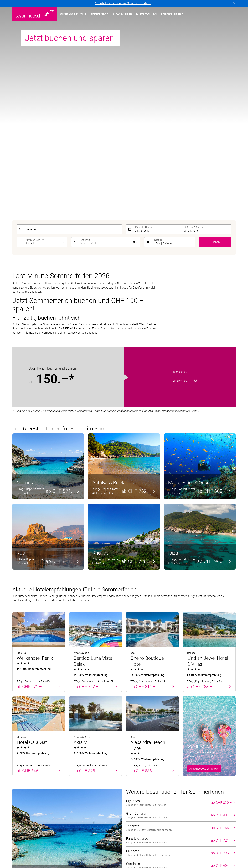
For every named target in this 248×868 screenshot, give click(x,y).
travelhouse (175, 855)
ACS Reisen (19, 851)
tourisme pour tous (153, 855)
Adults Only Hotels (137, 775)
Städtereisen (122, 14)
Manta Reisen (41, 855)
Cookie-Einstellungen (88, 812)
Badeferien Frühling (27, 750)
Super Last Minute (73, 14)
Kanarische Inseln (80, 762)
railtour (134, 855)
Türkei (16, 768)
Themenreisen (137, 750)
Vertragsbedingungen (60, 812)
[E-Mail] (178, 732)
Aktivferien (132, 781)
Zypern (17, 762)
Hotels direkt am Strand (140, 756)
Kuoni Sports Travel (216, 851)
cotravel (48, 851)
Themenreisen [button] (171, 14)
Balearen (18, 775)
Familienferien (135, 768)
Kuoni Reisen (172, 851)
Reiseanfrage (191, 781)
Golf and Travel (93, 851)
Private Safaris (100, 855)
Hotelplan (133, 851)
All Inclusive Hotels (138, 762)
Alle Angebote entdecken (204, 525)
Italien (73, 781)
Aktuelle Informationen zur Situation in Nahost (123, 3)
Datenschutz (20, 812)
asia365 (35, 851)
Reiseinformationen (195, 775)
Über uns (188, 756)
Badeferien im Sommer (87, 750)
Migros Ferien (79, 855)
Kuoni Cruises (192, 851)
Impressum (37, 812)
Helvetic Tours (115, 851)
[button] (232, 14)
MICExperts (60, 855)
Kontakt (188, 762)
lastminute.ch (21, 855)
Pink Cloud (119, 855)
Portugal (18, 756)
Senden (229, 731)
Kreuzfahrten (146, 14)
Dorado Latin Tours (69, 851)
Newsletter (189, 768)
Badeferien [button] (98, 14)
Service (189, 750)
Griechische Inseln (80, 768)
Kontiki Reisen (151, 851)
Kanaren (17, 781)
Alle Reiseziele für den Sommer (153, 638)
